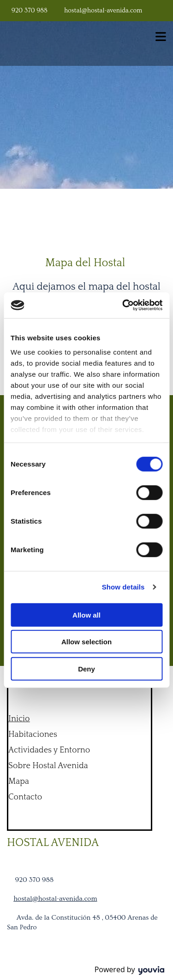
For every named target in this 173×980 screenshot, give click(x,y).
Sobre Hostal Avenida (48, 766)
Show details (123, 587)
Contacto (25, 797)
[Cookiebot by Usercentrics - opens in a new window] (123, 305)
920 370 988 (30, 11)
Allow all (86, 615)
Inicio (19, 719)
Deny (86, 668)
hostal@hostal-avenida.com (103, 11)
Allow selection (86, 642)
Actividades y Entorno (49, 750)
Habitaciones (33, 735)
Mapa (19, 782)
